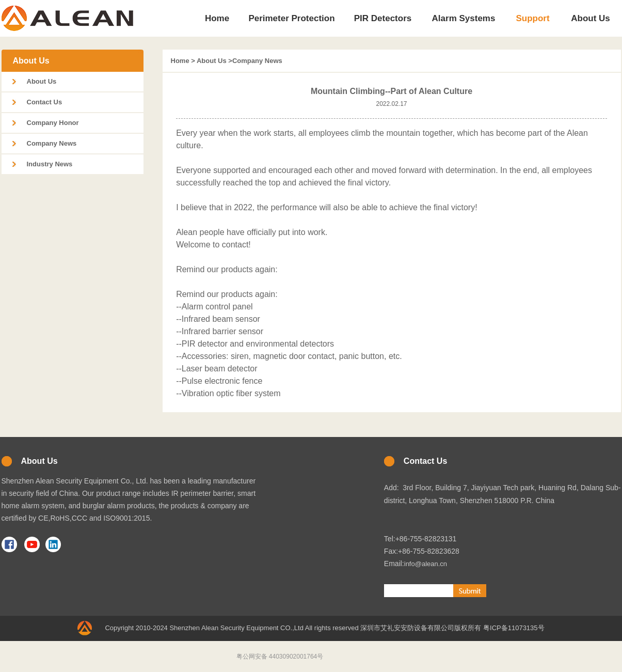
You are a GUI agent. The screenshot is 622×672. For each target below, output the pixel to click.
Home (180, 61)
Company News (52, 143)
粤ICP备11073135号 (514, 628)
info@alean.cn (426, 564)
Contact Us (45, 102)
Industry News (50, 164)
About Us (42, 81)
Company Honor (53, 123)
